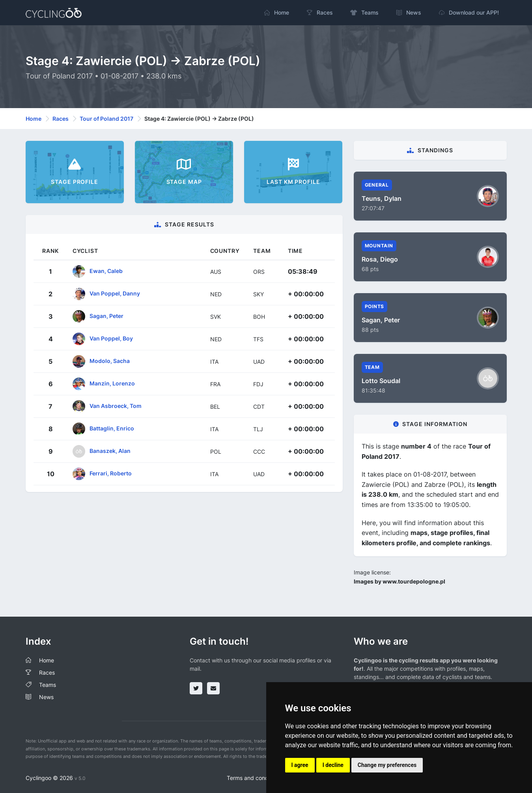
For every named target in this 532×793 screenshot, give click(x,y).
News (46, 697)
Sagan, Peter (106, 316)
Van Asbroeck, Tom (116, 406)
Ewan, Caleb (106, 271)
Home (34, 119)
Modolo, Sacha (110, 361)
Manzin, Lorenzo (112, 383)
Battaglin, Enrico (112, 428)
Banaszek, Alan (110, 451)
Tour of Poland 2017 (106, 119)
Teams (48, 685)
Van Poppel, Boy (111, 338)
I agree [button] (300, 765)
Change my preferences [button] (387, 765)
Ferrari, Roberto (111, 473)
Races (61, 119)
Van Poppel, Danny (115, 293)
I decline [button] (333, 765)
